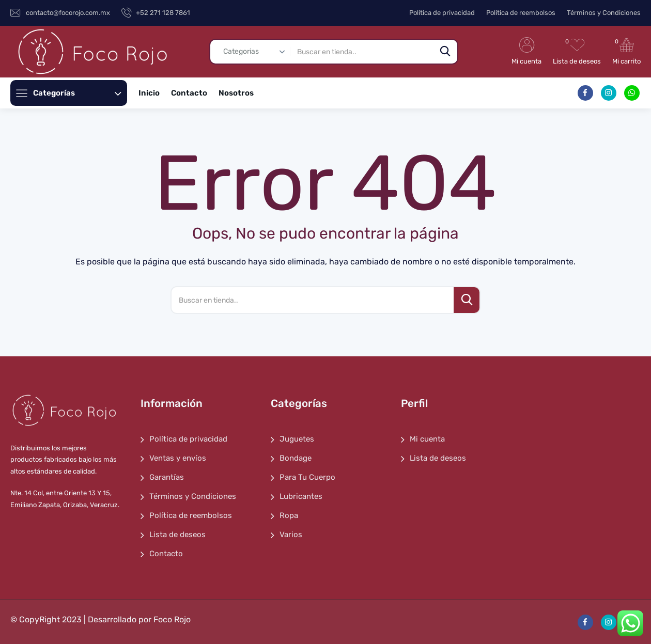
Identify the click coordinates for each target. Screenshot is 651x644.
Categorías (77, 93)
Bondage (296, 458)
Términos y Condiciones (604, 13)
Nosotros (236, 93)
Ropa (289, 515)
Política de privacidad (442, 13)
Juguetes (297, 439)
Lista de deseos (177, 535)
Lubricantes (301, 496)
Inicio (149, 93)
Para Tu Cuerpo (307, 477)
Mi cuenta (427, 439)
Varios (291, 535)
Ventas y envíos (178, 458)
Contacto (189, 93)
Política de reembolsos (521, 13)
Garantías (167, 477)
